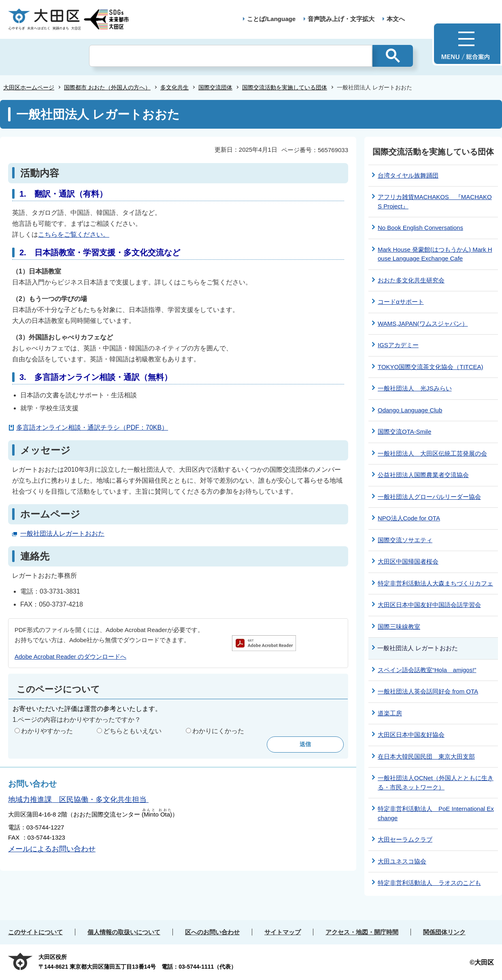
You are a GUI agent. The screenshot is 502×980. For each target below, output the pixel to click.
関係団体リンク (444, 932)
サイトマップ (283, 932)
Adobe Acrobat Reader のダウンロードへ (70, 657)
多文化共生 (174, 87)
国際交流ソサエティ (405, 540)
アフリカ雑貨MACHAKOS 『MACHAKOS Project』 (435, 202)
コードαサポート (401, 302)
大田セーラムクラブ (405, 839)
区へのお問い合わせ (212, 932)
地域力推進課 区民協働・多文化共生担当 (78, 800)
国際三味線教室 (399, 627)
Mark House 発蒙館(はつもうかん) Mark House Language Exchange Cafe (435, 254)
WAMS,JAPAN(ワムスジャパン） (423, 323)
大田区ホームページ (29, 87)
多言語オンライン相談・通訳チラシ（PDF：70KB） (92, 427)
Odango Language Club (410, 410)
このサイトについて (35, 932)
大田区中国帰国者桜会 (408, 561)
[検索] (231, 56)
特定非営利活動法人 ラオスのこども (429, 883)
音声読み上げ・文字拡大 (341, 19)
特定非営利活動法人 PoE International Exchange (436, 813)
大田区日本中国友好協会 (411, 735)
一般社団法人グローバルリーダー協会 (429, 497)
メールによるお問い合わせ (52, 849)
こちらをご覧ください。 (74, 234)
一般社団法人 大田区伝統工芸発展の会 (432, 453)
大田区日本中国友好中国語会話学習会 (429, 605)
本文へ (396, 19)
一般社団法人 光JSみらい (415, 388)
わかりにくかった (218, 731)
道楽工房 (390, 713)
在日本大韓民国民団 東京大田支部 (426, 756)
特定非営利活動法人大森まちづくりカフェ (435, 583)
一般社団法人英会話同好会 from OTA (428, 691)
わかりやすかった (47, 731)
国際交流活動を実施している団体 (285, 87)
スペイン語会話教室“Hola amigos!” (427, 670)
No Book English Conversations (420, 228)
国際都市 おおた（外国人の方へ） (107, 87)
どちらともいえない (132, 731)
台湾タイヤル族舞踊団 (408, 175)
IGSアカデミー (398, 345)
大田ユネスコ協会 (402, 861)
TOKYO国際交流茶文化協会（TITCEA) (431, 367)
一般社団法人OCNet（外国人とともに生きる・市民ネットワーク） (436, 783)
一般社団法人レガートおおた (62, 533)
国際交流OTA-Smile (404, 432)
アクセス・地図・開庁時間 (362, 932)
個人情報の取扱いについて (124, 932)
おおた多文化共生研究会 (411, 280)
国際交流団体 (215, 87)
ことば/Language (271, 19)
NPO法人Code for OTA (409, 518)
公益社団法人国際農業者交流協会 (423, 475)
